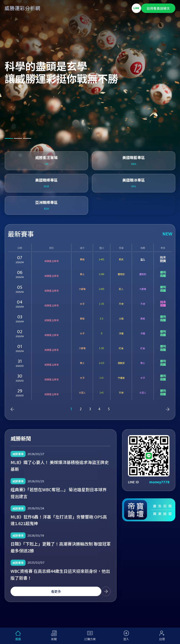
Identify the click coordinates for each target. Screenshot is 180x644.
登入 (143, 259)
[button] (9, 138)
